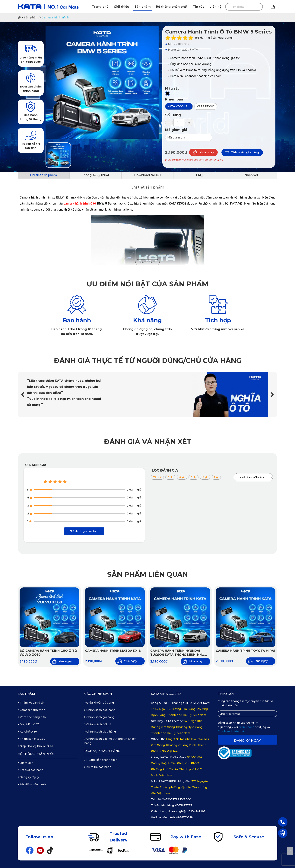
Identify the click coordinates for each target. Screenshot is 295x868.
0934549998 (197, 811)
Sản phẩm (143, 7)
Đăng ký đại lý (28, 777)
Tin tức (199, 7)
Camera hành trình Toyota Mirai (245, 651)
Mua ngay (203, 152)
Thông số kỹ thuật (95, 175)
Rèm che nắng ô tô (32, 717)
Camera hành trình (55, 17)
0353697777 (184, 805)
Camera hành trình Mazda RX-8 (113, 651)
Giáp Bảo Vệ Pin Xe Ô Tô (35, 746)
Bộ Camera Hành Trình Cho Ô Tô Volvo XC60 (48, 653)
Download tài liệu (147, 175)
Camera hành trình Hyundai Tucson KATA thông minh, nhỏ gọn (177, 653)
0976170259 (184, 817)
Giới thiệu (122, 7)
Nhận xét (251, 175)
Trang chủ (100, 7)
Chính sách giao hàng (100, 732)
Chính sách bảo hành (100, 710)
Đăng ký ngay (247, 741)
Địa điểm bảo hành (32, 784)
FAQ (199, 175)
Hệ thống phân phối (172, 7)
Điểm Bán (25, 763)
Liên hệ (216, 7)
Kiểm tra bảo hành (98, 767)
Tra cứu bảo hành (31, 770)
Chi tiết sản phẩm (44, 175)
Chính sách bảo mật (232, 731)
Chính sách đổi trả (98, 724)
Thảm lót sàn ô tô (31, 703)
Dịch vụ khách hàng (102, 751)
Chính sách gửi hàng (99, 717)
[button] (272, 395)
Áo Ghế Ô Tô (27, 732)
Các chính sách (98, 694)
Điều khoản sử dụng (99, 703)
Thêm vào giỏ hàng (242, 152)
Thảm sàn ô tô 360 (32, 739)
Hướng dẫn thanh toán (101, 760)
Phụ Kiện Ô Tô (29, 724)
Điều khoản (247, 727)
